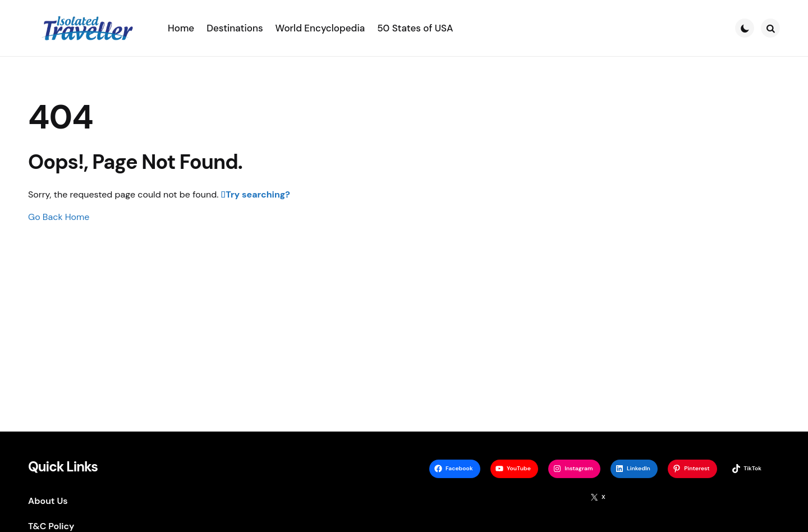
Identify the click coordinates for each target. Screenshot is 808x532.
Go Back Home (59, 217)
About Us (48, 501)
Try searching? (258, 194)
